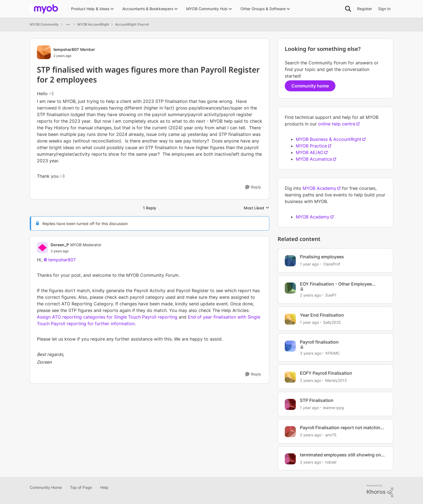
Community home (310, 86)
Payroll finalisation (319, 342)
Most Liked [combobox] (257, 208)
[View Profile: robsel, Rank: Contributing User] (290, 459)
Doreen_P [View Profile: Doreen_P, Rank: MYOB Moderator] (60, 245)
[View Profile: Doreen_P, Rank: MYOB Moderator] (42, 248)
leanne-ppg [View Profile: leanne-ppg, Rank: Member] (333, 408)
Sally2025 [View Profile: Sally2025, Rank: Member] (332, 322)
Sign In (384, 9)
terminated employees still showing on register (341, 455)
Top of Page (81, 487)
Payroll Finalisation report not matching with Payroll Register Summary (341, 428)
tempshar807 (62, 260)
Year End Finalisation (322, 315)
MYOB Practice (311, 146)
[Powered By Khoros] (380, 491)
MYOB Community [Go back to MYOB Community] (44, 24)
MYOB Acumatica (314, 159)
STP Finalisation (317, 400)
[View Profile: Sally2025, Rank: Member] (290, 319)
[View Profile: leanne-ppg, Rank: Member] (290, 404)
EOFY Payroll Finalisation (326, 373)
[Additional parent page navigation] (68, 24)
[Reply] (253, 187)
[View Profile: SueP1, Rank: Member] (290, 288)
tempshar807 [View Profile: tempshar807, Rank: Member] (66, 49)
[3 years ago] (311, 353)
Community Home (46, 487)
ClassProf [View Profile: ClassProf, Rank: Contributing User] (332, 264)
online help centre (337, 124)
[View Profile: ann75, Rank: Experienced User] (290, 432)
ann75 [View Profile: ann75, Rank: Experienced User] (331, 435)
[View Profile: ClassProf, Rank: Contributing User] (290, 261)
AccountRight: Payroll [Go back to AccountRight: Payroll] (132, 24)
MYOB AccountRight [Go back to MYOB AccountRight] (93, 24)
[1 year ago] (309, 264)
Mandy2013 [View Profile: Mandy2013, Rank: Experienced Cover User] (336, 380)
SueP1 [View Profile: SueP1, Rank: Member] (331, 295)
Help (104, 487)
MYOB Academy (319, 188)
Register (365, 9)
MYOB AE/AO (310, 152)
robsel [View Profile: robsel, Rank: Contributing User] (331, 462)
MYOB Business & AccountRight (329, 139)
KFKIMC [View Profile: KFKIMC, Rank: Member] (333, 353)
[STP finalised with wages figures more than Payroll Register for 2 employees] (76, 251)
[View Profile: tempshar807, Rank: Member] (44, 52)
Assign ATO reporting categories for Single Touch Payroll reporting (107, 317)
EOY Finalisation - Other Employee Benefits (336, 284)
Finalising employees (322, 257)
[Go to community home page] (45, 9)
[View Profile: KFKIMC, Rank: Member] (290, 346)
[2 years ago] (311, 295)
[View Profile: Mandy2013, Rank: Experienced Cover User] (290, 377)
